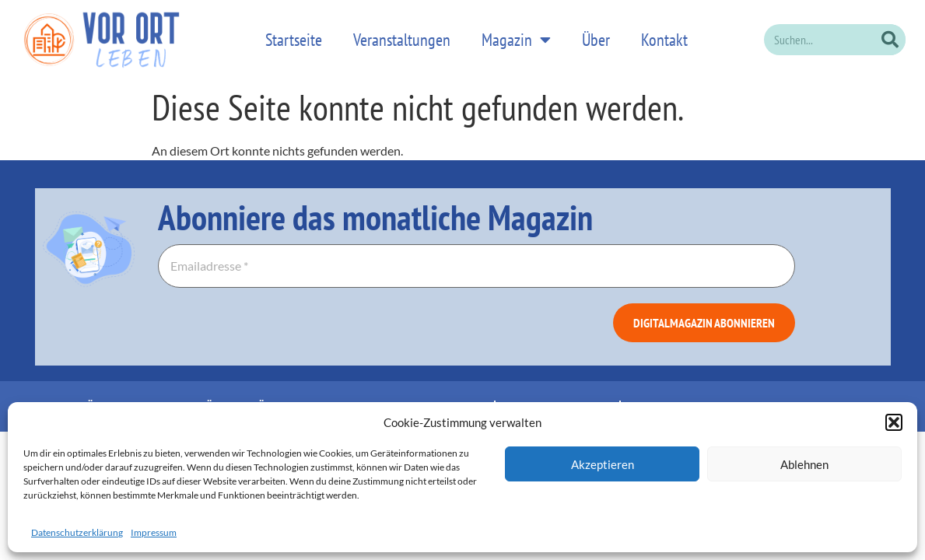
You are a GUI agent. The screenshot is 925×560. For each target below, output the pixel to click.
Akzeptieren (603, 464)
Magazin (516, 35)
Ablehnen (804, 464)
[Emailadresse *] (477, 257)
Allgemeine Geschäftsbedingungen (711, 397)
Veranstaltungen (402, 35)
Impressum (154, 532)
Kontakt (664, 35)
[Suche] (890, 35)
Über (596, 35)
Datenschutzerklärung (77, 532)
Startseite (294, 35)
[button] (894, 422)
